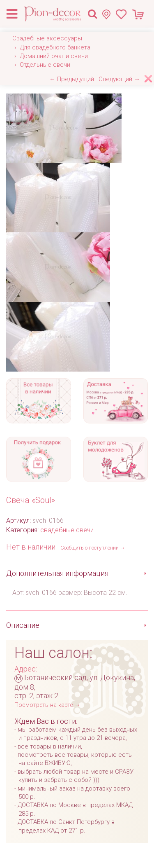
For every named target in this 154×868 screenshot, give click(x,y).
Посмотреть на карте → (47, 705)
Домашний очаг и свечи (54, 56)
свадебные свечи (67, 530)
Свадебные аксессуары (47, 38)
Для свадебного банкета (55, 47)
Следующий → (119, 79)
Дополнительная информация (57, 573)
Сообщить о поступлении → (93, 548)
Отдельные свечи (45, 65)
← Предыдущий (72, 79)
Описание (23, 625)
